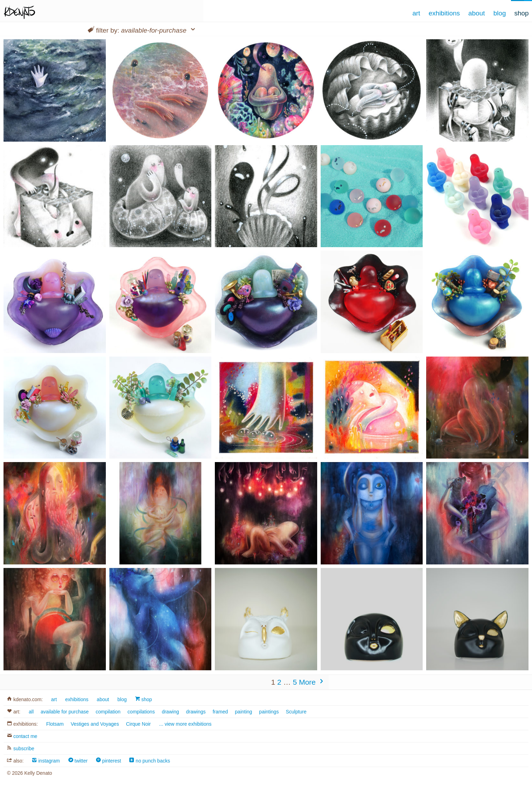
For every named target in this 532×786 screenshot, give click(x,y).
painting (243, 712)
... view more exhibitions (185, 724)
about (103, 699)
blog (122, 699)
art (54, 699)
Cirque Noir (138, 724)
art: (14, 712)
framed (220, 712)
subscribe (21, 748)
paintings (269, 712)
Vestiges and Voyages (95, 724)
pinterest (109, 761)
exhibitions (77, 699)
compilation (108, 712)
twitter (78, 761)
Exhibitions (444, 13)
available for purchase (65, 712)
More (312, 682)
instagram (46, 761)
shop (143, 699)
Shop (522, 13)
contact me (22, 736)
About (476, 13)
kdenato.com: (25, 699)
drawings (196, 712)
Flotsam (55, 724)
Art (416, 13)
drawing (170, 712)
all (31, 712)
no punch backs (150, 761)
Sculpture (296, 712)
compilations (141, 712)
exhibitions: (22, 724)
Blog (500, 13)
